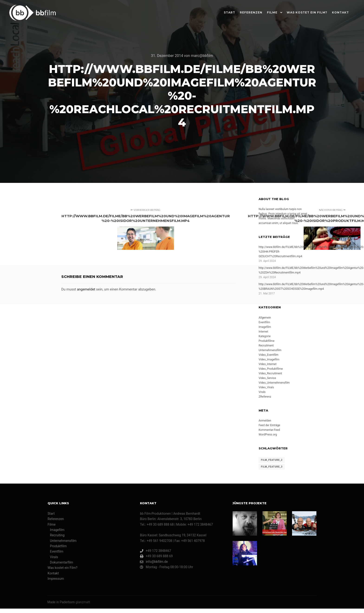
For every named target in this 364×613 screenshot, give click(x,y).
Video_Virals (266, 387)
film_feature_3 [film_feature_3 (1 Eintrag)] (272, 467)
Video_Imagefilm (269, 359)
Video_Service (267, 378)
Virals (262, 392)
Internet (263, 332)
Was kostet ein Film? (62, 568)
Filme (52, 524)
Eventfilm (264, 322)
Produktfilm (58, 546)
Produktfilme (266, 341)
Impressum (56, 579)
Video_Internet (268, 364)
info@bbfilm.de (154, 562)
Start (51, 514)
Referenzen (56, 519)
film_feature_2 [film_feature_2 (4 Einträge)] (272, 460)
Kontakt (53, 573)
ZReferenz (265, 397)
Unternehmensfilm (270, 350)
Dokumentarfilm (62, 562)
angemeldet (86, 289)
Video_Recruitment (270, 373)
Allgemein (265, 318)
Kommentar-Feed (269, 430)
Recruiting (57, 535)
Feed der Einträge (269, 425)
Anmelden (265, 421)
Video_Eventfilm (268, 355)
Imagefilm (265, 327)
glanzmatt (83, 602)
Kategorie (265, 336)
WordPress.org (268, 435)
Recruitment (266, 346)
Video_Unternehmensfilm (274, 383)
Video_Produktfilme (271, 369)
